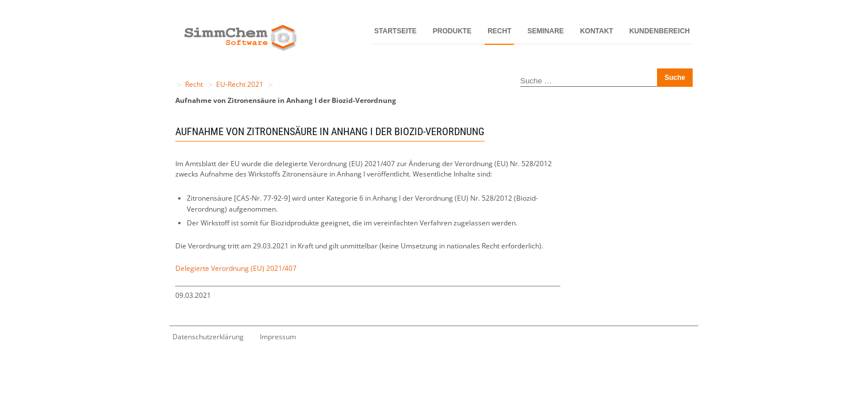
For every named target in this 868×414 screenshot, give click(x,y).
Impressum (278, 337)
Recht (499, 31)
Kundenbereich (660, 31)
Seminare (546, 31)
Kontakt (597, 31)
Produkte (452, 31)
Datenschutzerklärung (208, 337)
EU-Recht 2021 (240, 84)
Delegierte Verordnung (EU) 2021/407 (236, 268)
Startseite (395, 31)
